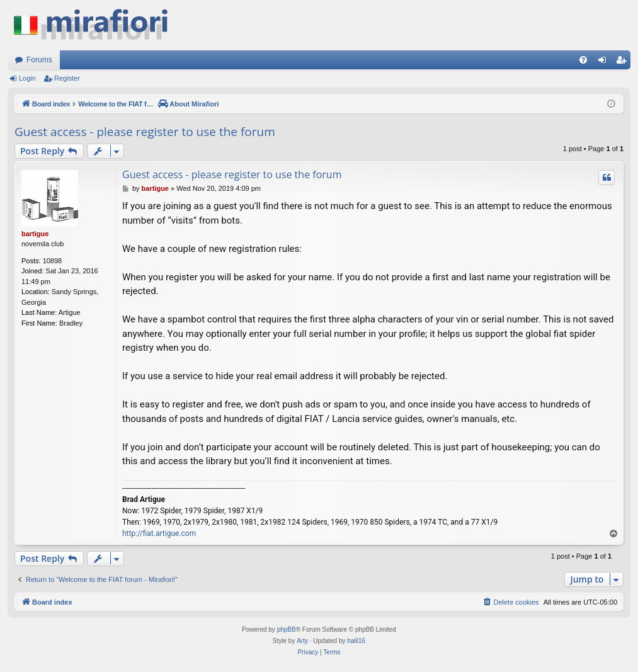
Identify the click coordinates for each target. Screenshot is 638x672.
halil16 (356, 641)
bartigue (35, 234)
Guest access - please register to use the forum (145, 132)
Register (67, 78)
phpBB (287, 629)
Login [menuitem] (605, 62)
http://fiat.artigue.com (159, 533)
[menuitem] (583, 60)
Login (27, 78)
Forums (39, 60)
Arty (302, 641)
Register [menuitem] (624, 62)
